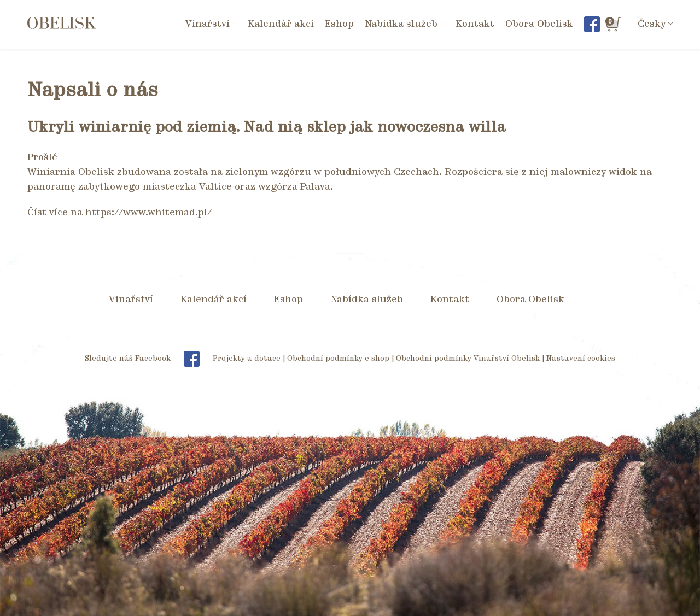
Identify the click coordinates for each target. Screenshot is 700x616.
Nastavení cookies (581, 359)
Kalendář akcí (281, 24)
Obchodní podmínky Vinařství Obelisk (468, 359)
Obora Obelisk (539, 24)
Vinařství (131, 300)
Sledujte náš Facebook (148, 359)
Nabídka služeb (367, 300)
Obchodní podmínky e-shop (338, 359)
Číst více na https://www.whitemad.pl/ (119, 213)
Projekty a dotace (247, 359)
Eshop (339, 24)
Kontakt (475, 24)
